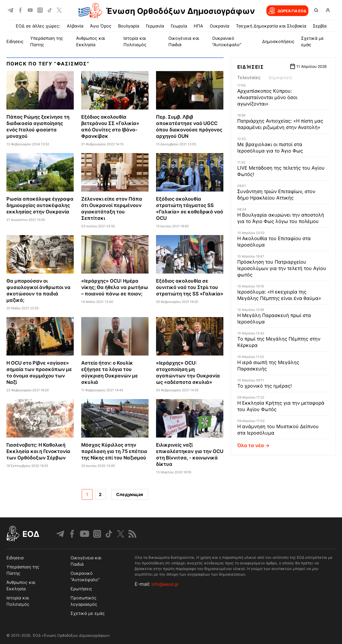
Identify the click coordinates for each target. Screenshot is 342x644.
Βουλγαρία (129, 26)
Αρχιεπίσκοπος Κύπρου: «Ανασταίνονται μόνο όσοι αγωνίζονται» (267, 97)
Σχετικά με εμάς (88, 613)
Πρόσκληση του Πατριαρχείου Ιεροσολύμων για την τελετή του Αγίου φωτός (282, 268)
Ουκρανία (219, 26)
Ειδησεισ (15, 558)
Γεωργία (179, 26)
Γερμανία (155, 26)
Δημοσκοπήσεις (278, 41)
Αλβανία (75, 26)
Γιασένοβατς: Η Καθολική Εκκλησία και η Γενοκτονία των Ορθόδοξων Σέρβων (38, 451)
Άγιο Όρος (101, 26)
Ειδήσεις (251, 67)
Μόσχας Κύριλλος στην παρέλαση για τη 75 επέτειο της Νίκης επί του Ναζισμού (114, 451)
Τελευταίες (249, 77)
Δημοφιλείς (281, 77)
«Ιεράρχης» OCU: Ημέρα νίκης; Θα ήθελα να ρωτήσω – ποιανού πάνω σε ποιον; (115, 287)
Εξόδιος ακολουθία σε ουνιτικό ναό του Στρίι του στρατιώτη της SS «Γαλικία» (190, 287)
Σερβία (320, 26)
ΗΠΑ (198, 26)
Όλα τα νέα (254, 445)
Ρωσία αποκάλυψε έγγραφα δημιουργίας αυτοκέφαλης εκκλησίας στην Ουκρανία (40, 205)
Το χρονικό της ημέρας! (265, 386)
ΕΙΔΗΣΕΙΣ (15, 41)
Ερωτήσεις (81, 589)
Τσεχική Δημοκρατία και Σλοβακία (271, 26)
